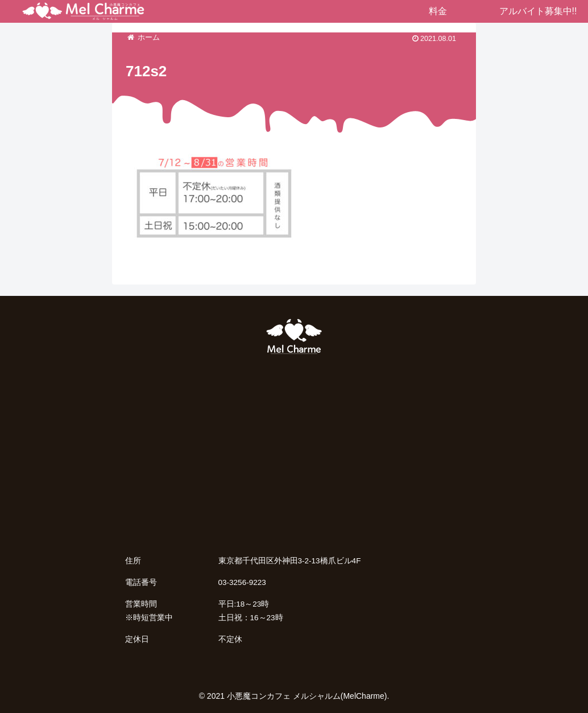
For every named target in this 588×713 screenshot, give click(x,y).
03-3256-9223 (242, 582)
